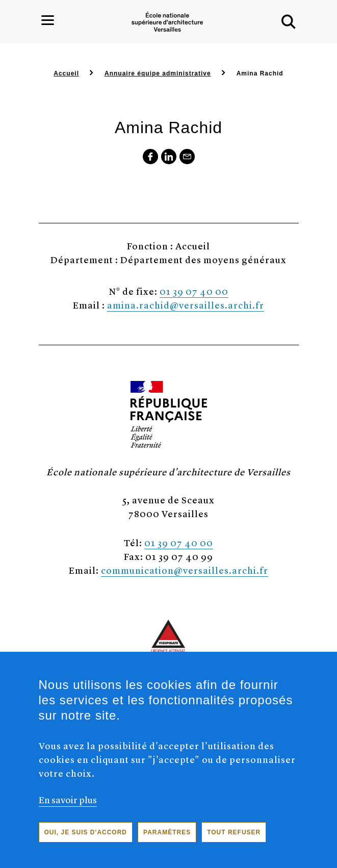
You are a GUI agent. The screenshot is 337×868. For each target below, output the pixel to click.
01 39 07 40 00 (194, 291)
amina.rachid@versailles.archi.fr (186, 305)
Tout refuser (234, 840)
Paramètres (167, 840)
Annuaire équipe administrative (158, 73)
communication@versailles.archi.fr (185, 570)
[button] (289, 22)
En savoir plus (68, 808)
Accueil (66, 73)
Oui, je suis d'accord (86, 840)
